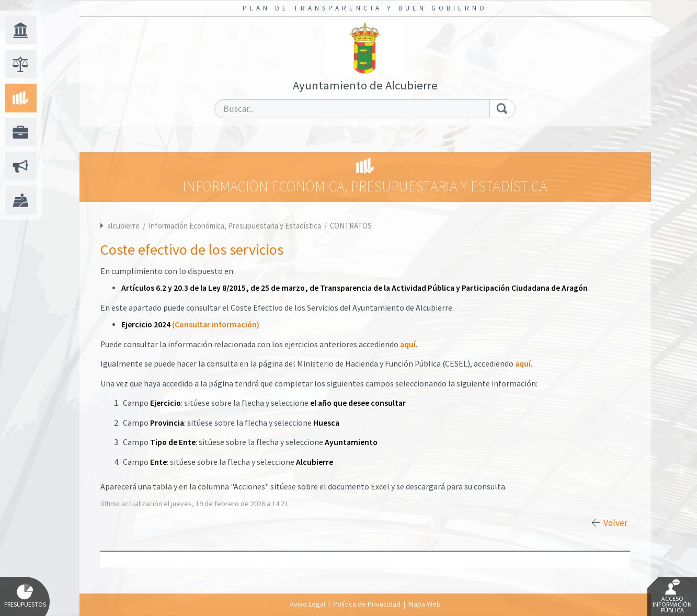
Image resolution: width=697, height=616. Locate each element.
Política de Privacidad (367, 604)
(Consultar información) (216, 324)
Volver (615, 523)
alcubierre (123, 226)
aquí (408, 344)
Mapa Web (425, 604)
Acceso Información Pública (672, 597)
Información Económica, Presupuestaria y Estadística (236, 226)
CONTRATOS (351, 226)
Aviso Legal (307, 604)
